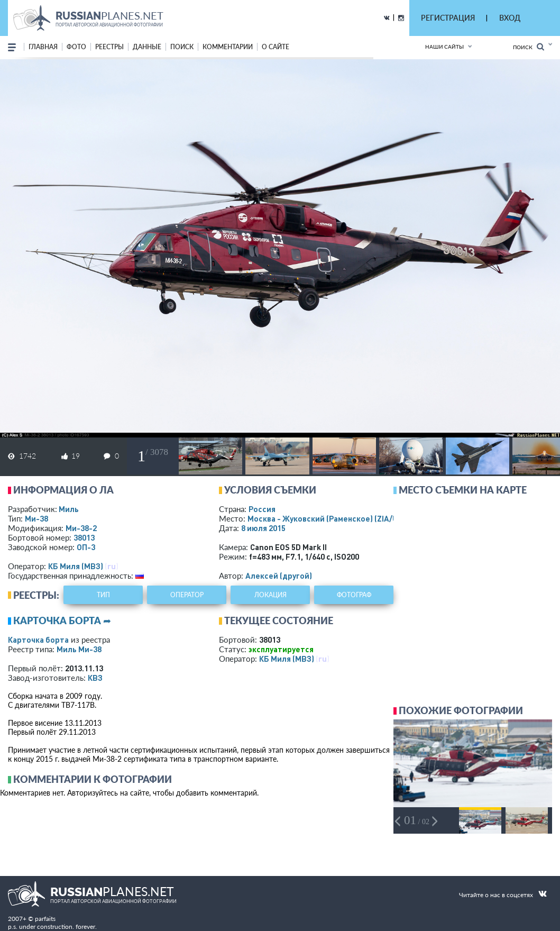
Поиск (529, 47)
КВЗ (95, 678)
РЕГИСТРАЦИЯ (448, 18)
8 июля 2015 (263, 528)
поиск (182, 47)
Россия (262, 509)
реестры (109, 47)
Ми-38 (36, 518)
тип (103, 595)
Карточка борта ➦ (62, 620)
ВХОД (510, 18)
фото (76, 47)
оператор (187, 595)
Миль (69, 509)
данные (147, 47)
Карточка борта (38, 640)
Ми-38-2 (81, 528)
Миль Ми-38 (79, 649)
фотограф (354, 595)
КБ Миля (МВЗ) (76, 566)
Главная (43, 47)
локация (270, 595)
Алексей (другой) (279, 576)
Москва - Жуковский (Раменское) (333, 518)
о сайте (276, 47)
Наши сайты (444, 47)
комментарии (228, 47)
